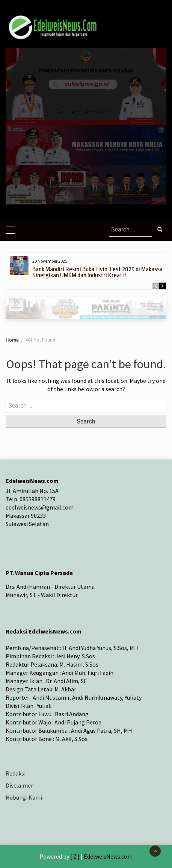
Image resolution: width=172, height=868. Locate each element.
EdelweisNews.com (108, 856)
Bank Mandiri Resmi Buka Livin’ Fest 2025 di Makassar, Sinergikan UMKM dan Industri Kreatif (99, 272)
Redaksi (16, 773)
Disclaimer (19, 785)
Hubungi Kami (24, 797)
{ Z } (75, 856)
